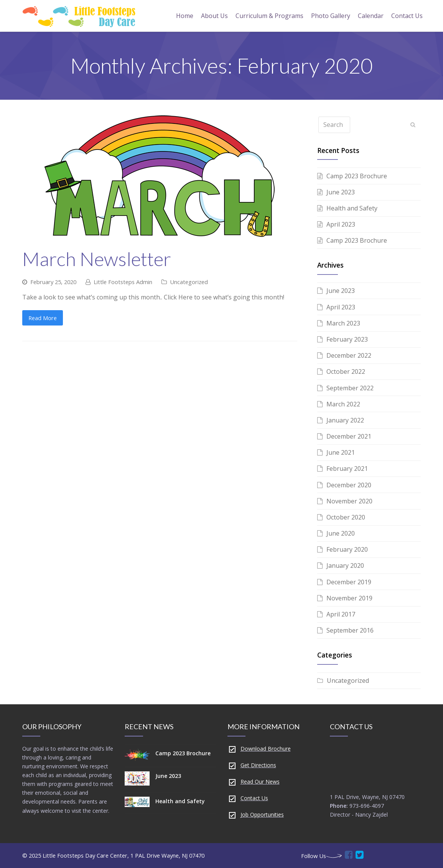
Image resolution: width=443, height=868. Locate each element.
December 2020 (349, 485)
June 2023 (341, 192)
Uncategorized (189, 282)
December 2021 (349, 436)
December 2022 (349, 355)
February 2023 (347, 339)
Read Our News (260, 782)
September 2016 (350, 630)
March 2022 (343, 404)
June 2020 (341, 533)
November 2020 (349, 501)
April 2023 (341, 224)
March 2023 (343, 323)
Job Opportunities (262, 815)
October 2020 (346, 517)
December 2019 (349, 582)
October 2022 (346, 372)
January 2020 (345, 566)
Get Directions (258, 765)
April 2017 (341, 614)
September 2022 (350, 388)
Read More (43, 318)
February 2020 (347, 549)
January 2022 (345, 420)
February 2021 (347, 469)
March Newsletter (97, 259)
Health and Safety (352, 208)
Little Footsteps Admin (123, 282)
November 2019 (349, 598)
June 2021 (341, 452)
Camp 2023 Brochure (357, 176)
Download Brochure (266, 749)
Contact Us (254, 798)
